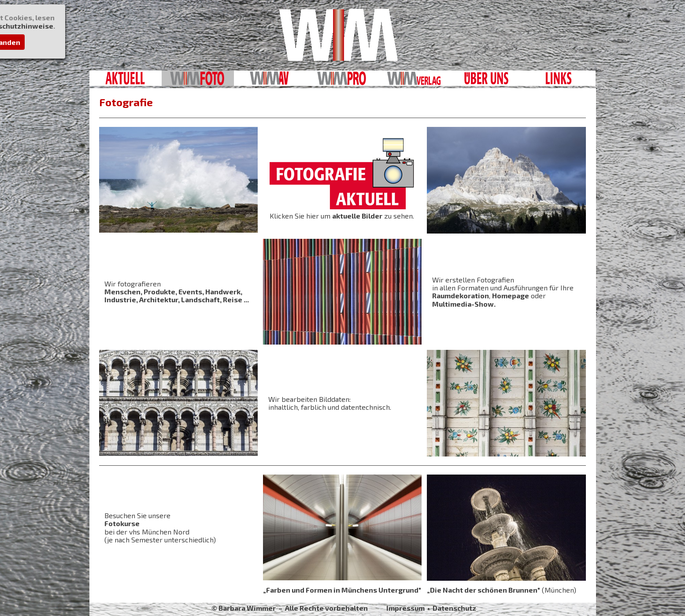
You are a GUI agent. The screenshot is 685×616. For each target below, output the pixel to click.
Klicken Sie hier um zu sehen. (342, 216)
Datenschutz (454, 608)
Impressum (405, 608)
